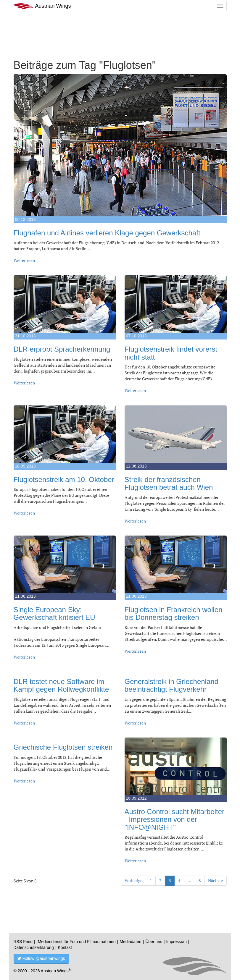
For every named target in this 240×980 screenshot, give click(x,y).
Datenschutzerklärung (34, 947)
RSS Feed (23, 942)
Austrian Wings (42, 6)
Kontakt (65, 947)
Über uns (154, 942)
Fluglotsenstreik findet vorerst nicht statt (171, 353)
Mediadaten (130, 942)
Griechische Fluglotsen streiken (63, 747)
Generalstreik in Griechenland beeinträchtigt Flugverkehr (172, 685)
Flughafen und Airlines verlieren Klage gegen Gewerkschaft (107, 233)
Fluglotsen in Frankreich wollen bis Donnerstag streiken (174, 613)
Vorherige (133, 880)
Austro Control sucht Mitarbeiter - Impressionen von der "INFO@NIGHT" (174, 819)
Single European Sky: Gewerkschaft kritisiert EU (54, 613)
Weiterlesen (24, 260)
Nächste (215, 880)
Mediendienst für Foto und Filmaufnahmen (77, 942)
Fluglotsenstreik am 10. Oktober (64, 480)
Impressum (177, 942)
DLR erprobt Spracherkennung (62, 349)
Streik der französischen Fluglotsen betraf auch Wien (169, 483)
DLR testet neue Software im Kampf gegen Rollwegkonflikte (61, 685)
